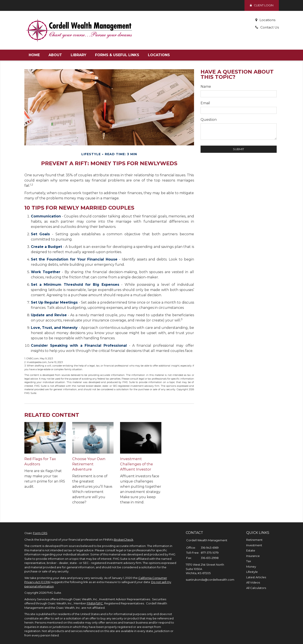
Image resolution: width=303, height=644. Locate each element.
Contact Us (269, 27)
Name (206, 87)
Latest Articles (256, 572)
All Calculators (256, 583)
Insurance (253, 551)
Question (209, 120)
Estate (251, 545)
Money (251, 561)
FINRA (91, 598)
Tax (249, 556)
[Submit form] (239, 149)
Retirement (254, 535)
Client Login (262, 5)
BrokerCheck (124, 534)
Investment (254, 540)
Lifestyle (252, 567)
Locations (267, 20)
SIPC (100, 598)
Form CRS (40, 528)
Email (205, 103)
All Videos (253, 577)
